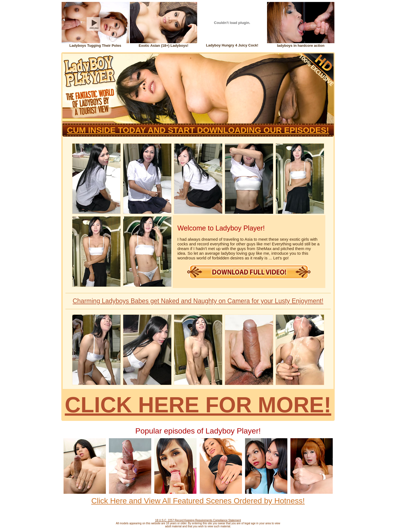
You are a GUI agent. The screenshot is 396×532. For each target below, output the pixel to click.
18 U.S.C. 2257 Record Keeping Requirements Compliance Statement (198, 520)
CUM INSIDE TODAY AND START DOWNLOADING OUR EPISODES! (198, 130)
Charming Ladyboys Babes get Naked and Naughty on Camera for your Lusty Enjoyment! (198, 301)
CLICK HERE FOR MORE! (198, 405)
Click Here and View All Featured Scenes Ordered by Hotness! (198, 501)
